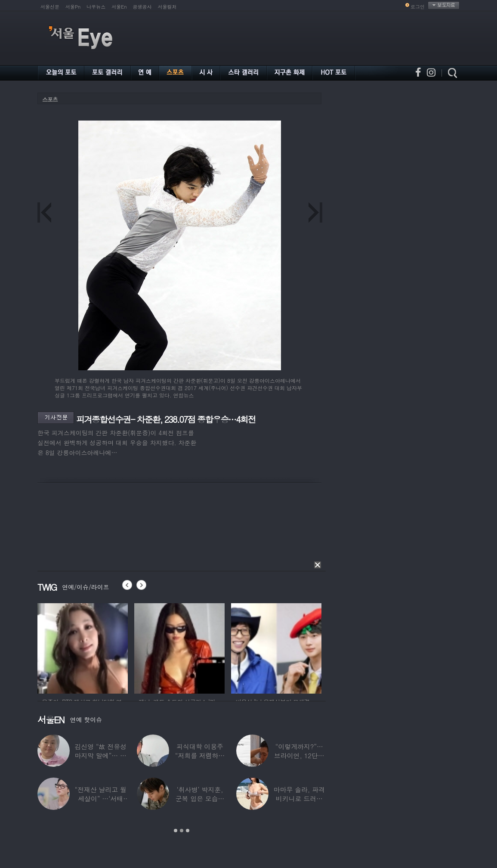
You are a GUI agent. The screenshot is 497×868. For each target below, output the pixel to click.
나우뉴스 (96, 7)
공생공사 (142, 7)
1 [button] (176, 831)
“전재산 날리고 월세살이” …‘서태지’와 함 (100, 798)
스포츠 (50, 99)
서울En (119, 7)
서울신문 (50, 7)
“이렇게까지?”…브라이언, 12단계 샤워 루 (299, 755)
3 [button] (188, 831)
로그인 (418, 7)
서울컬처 (167, 7)
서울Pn (73, 7)
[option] (109, 647)
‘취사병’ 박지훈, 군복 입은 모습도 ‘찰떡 (200, 798)
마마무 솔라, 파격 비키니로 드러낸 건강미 (299, 798)
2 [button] (182, 831)
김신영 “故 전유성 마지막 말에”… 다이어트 (100, 755)
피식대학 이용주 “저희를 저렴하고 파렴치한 (200, 755)
